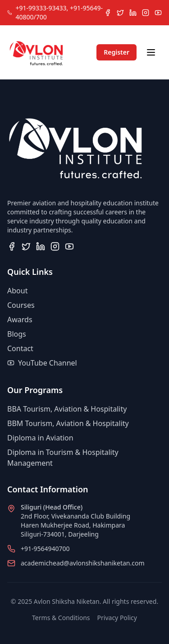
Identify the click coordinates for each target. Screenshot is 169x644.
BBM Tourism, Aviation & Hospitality (68, 423)
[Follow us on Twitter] (120, 13)
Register (116, 52)
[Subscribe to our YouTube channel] (158, 13)
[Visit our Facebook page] (108, 13)
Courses (21, 305)
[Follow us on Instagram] (146, 13)
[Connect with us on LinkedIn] (133, 13)
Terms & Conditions (61, 618)
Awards (20, 320)
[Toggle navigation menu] (151, 52)
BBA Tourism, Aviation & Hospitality (67, 409)
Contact (20, 348)
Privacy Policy (117, 618)
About (17, 291)
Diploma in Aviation (40, 438)
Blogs (17, 334)
